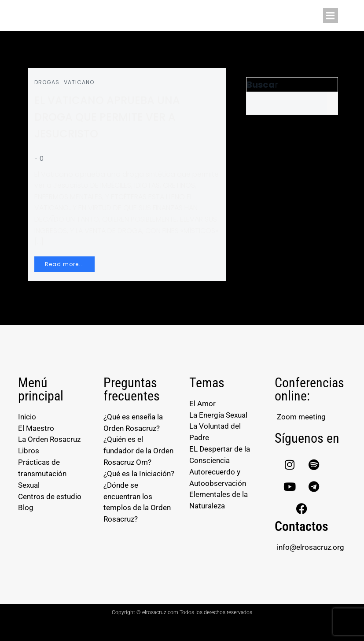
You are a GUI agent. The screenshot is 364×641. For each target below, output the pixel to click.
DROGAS (50, 85)
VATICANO (82, 85)
